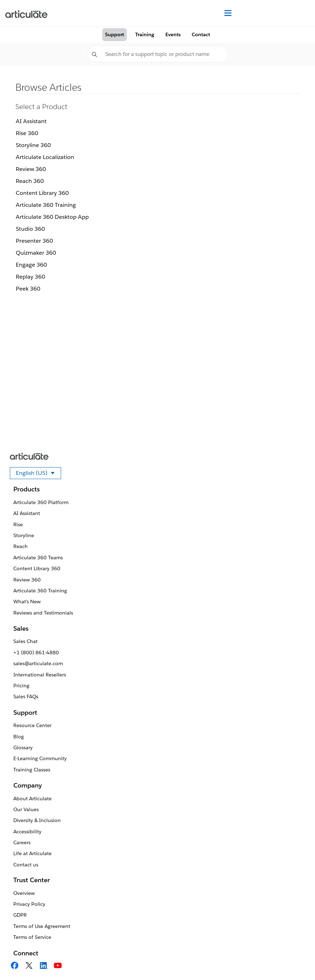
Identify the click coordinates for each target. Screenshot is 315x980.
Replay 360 (31, 277)
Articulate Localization (45, 157)
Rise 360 (27, 133)
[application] (295, 960)
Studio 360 (30, 229)
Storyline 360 (33, 145)
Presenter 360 (34, 241)
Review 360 (31, 169)
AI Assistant (31, 121)
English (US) (38, 474)
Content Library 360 (42, 193)
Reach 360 (30, 181)
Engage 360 (31, 265)
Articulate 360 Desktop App (52, 217)
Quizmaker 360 (36, 253)
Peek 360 (28, 289)
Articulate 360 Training (46, 205)
